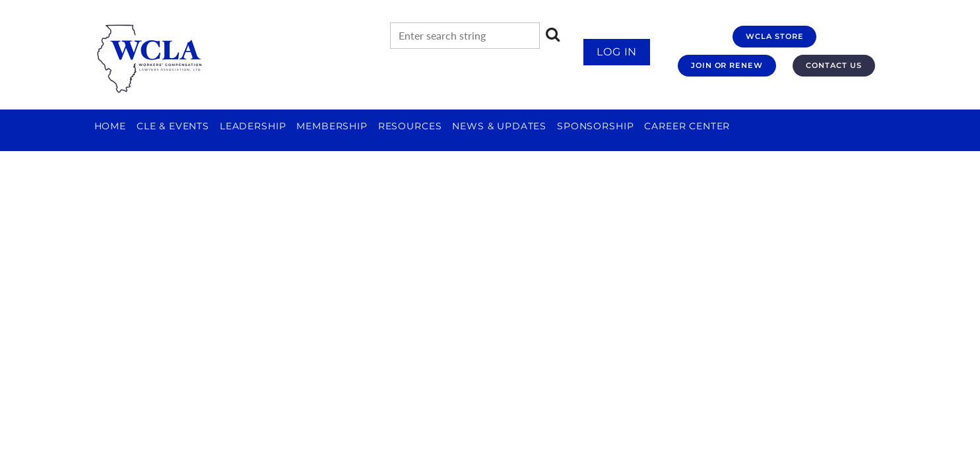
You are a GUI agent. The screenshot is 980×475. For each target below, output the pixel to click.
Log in (617, 52)
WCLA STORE (775, 36)
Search (553, 34)
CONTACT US (834, 65)
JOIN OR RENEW (727, 65)
